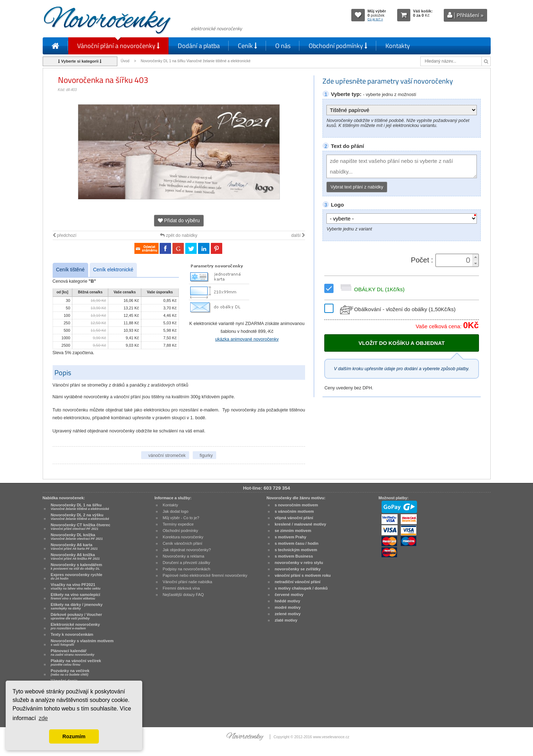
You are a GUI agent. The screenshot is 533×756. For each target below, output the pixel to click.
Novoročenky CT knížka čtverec (81, 527)
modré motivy (288, 607)
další (298, 235)
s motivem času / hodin (297, 543)
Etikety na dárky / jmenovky (77, 606)
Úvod (125, 61)
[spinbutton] (454, 260)
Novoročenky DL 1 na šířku (80, 507)
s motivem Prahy (291, 537)
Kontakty (398, 46)
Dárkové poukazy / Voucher (76, 616)
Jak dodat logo (176, 511)
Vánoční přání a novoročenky (118, 46)
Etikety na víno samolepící (76, 596)
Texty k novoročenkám (72, 634)
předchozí (65, 235)
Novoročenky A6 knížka (75, 557)
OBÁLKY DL (371, 289)
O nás (283, 46)
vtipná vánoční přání (294, 518)
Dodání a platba (199, 46)
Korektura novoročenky (183, 537)
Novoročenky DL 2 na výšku (80, 517)
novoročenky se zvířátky (298, 569)
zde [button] (43, 718)
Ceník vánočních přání (183, 543)
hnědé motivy (288, 601)
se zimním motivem (293, 531)
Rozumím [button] (74, 736)
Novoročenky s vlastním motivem (82, 643)
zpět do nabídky (179, 235)
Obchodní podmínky (338, 46)
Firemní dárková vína (182, 588)
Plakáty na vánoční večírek (76, 662)
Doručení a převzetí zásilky (187, 563)
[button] (475, 257)
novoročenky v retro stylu (299, 563)
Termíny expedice (178, 524)
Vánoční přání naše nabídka (188, 582)
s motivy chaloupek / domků (301, 588)
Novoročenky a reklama (184, 556)
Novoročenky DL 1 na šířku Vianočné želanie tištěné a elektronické (196, 61)
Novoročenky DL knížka (77, 537)
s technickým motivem (296, 550)
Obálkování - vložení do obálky (397, 309)
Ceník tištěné (70, 270)
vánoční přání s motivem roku (303, 575)
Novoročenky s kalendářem (77, 566)
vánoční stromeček (167, 456)
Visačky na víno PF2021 (76, 586)
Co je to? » (375, 19)
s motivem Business (294, 556)
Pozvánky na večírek (70, 672)
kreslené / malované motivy (301, 524)
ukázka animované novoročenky (247, 339)
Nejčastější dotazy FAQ (183, 595)
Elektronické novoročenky (76, 626)
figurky (206, 456)
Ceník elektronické (113, 270)
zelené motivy (288, 614)
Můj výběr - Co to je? (181, 518)
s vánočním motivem (294, 511)
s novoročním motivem (297, 505)
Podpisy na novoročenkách (187, 569)
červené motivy (289, 595)
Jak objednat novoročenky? (187, 550)
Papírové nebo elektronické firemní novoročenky (205, 575)
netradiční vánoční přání (298, 582)
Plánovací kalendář (73, 653)
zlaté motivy (286, 620)
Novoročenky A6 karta (74, 547)
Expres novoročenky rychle (77, 576)
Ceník (247, 46)
